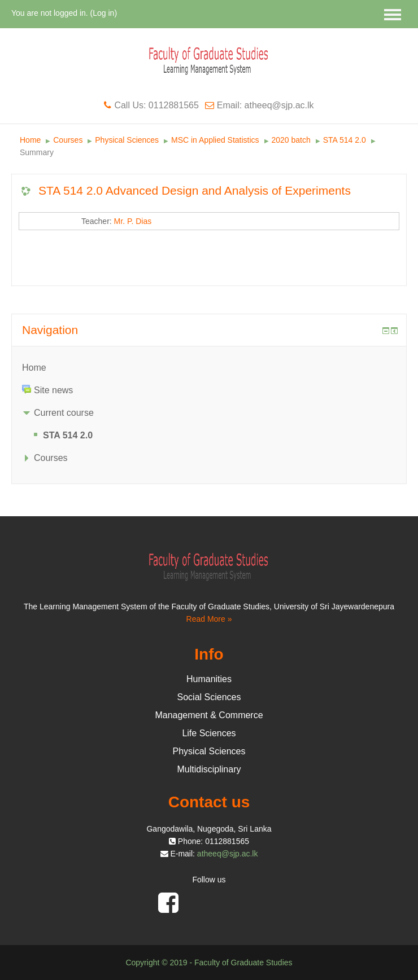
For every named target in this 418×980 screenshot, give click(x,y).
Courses (68, 140)
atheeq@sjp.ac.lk (228, 854)
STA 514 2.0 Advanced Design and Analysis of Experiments (195, 190)
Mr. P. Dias (133, 221)
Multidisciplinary (209, 769)
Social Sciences (209, 697)
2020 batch (291, 140)
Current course (64, 413)
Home (30, 140)
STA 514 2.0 (345, 140)
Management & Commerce (209, 715)
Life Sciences (209, 733)
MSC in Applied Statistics (215, 140)
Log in (103, 13)
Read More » (209, 619)
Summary (37, 152)
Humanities (209, 679)
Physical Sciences (127, 140)
